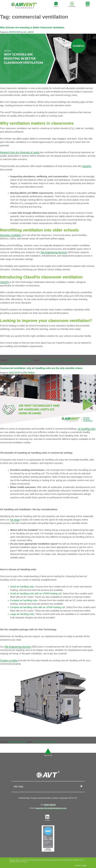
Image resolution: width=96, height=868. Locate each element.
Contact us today (9, 660)
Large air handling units (22, 614)
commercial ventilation (11, 363)
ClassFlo (87, 166)
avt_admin (29, 32)
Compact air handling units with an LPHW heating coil (38, 607)
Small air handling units (22, 587)
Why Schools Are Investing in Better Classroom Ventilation (32, 27)
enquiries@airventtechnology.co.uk (51, 808)
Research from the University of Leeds (20, 152)
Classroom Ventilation (74, 360)
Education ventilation (11, 235)
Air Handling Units (17, 360)
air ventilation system (51, 360)
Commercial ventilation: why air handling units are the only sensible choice (41, 368)
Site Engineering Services (54, 252)
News (31, 360)
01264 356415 (50, 805)
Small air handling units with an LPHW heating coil (36, 593)
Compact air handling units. (24, 600)
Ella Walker (29, 373)
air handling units (87, 429)
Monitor (84, 865)
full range (15, 520)
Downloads (72, 4)
